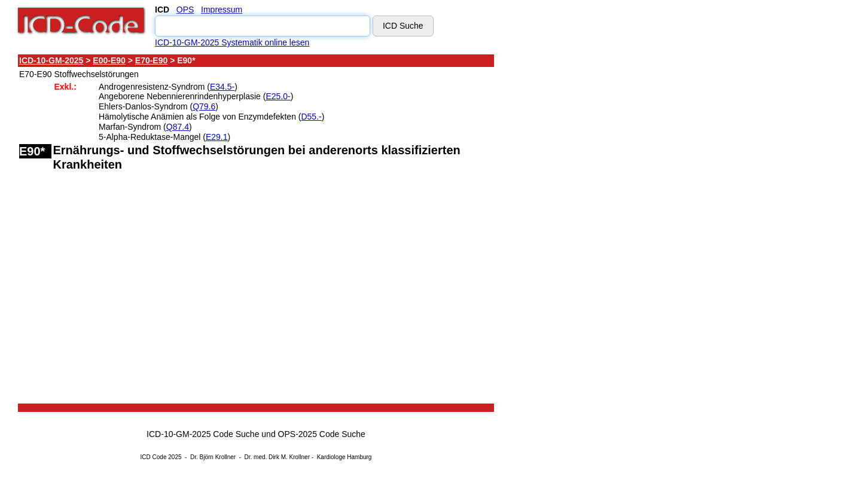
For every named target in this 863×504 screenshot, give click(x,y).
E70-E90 (151, 60)
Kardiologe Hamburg (344, 457)
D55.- (311, 117)
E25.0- (278, 96)
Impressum (222, 10)
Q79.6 (204, 106)
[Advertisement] (601, 233)
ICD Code (154, 457)
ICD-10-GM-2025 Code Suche (203, 434)
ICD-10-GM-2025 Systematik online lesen (232, 42)
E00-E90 (109, 60)
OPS (185, 10)
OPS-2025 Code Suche (322, 434)
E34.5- (222, 87)
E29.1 (217, 137)
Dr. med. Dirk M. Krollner (277, 457)
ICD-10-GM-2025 (51, 60)
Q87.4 (178, 127)
